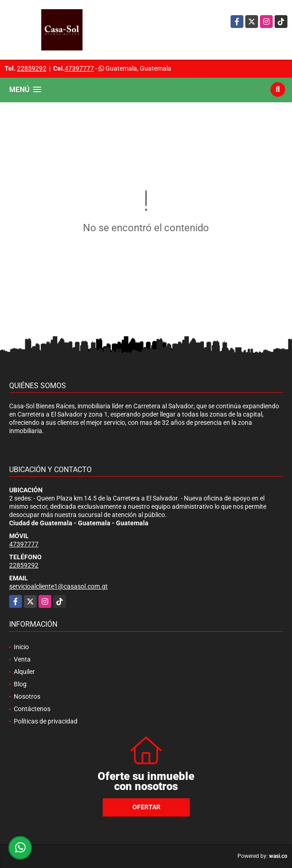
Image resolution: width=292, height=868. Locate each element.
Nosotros (27, 696)
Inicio (21, 647)
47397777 (79, 68)
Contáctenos (32, 709)
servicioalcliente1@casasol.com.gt (58, 586)
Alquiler (24, 672)
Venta (22, 659)
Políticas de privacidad (46, 721)
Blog (20, 684)
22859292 (32, 68)
